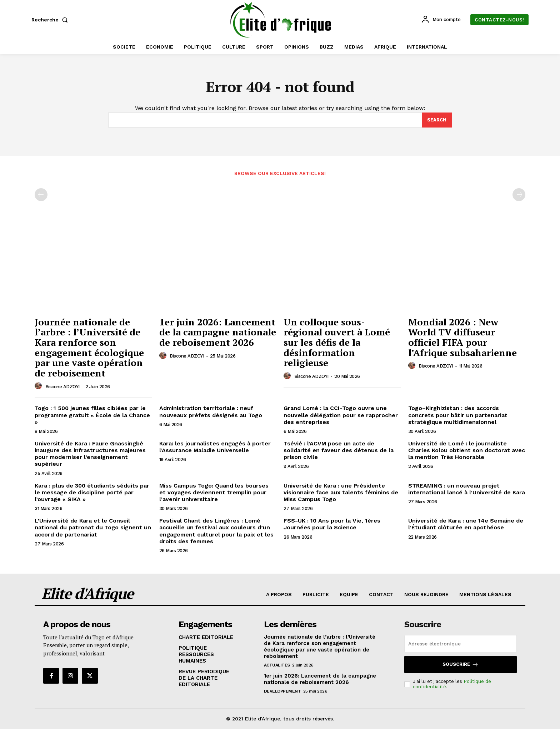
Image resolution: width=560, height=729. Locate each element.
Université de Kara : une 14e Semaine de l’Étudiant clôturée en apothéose (466, 524)
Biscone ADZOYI (62, 387)
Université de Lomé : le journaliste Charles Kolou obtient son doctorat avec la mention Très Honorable (467, 451)
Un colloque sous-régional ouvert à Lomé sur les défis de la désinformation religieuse (337, 342)
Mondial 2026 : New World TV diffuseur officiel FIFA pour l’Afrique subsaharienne (462, 337)
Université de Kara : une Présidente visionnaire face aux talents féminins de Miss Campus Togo (341, 492)
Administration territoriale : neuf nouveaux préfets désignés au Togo (211, 412)
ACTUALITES (277, 665)
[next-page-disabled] (519, 195)
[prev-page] (41, 195)
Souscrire (461, 665)
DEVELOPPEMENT (282, 691)
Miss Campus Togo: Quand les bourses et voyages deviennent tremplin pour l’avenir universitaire (214, 492)
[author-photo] (39, 386)
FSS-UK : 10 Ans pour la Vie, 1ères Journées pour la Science (332, 524)
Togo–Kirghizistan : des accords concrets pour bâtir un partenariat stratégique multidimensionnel (458, 415)
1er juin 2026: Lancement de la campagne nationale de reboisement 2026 (218, 332)
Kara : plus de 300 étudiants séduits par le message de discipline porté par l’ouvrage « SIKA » (92, 492)
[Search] (437, 120)
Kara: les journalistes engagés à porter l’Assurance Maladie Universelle (215, 447)
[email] (461, 644)
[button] (51, 20)
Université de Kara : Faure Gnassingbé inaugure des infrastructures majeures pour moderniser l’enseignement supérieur (90, 454)
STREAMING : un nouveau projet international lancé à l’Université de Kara (467, 489)
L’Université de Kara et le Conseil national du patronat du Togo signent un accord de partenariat (93, 528)
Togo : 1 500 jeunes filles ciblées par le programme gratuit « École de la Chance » (92, 415)
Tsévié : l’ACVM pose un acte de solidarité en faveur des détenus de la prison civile (339, 451)
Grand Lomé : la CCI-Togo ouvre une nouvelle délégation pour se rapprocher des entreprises (341, 415)
